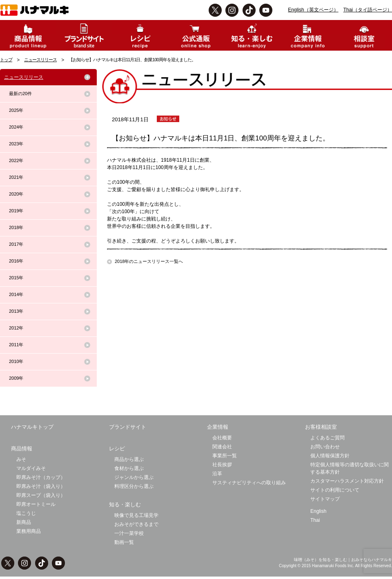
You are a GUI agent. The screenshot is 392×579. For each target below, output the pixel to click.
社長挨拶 (222, 465)
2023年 (16, 144)
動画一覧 (124, 542)
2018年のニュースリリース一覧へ (149, 261)
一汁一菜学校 (129, 533)
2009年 (16, 378)
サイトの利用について (335, 490)
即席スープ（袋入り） (41, 495)
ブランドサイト (128, 427)
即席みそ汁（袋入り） (41, 486)
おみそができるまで (136, 524)
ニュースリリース (40, 60)
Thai (315, 520)
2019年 (16, 211)
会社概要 (222, 438)
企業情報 (218, 427)
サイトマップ (325, 499)
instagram (232, 10)
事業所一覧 (225, 456)
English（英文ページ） (313, 10)
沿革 (217, 474)
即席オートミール (36, 504)
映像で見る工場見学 (136, 515)
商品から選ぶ (129, 459)
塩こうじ (26, 513)
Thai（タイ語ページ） (368, 10)
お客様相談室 (321, 427)
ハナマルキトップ (32, 427)
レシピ (117, 449)
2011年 (16, 345)
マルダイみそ (31, 468)
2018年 (16, 227)
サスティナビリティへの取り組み (249, 483)
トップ (6, 60)
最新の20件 (20, 94)
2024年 (16, 127)
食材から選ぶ (129, 468)
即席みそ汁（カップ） (41, 477)
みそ (21, 459)
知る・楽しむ (125, 504)
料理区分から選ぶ (134, 486)
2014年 (16, 294)
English (318, 511)
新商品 (24, 522)
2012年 (16, 328)
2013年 (16, 311)
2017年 (16, 244)
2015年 (16, 278)
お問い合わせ (325, 447)
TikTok (249, 10)
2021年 (16, 177)
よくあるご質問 (327, 438)
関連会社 (222, 447)
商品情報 (22, 449)
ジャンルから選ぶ (134, 477)
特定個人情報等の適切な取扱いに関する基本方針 (350, 468)
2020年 (16, 194)
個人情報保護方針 (330, 456)
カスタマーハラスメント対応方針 (347, 481)
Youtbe (266, 10)
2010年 (16, 361)
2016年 (16, 261)
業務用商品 (29, 531)
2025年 (16, 110)
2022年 (16, 160)
